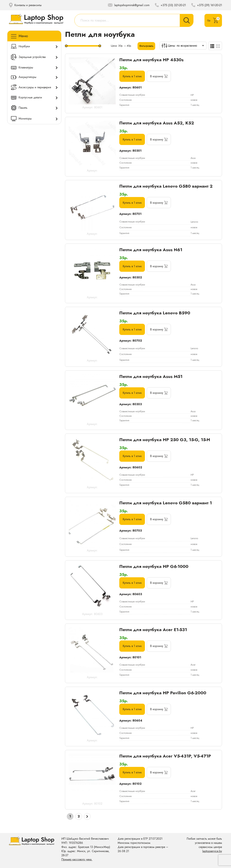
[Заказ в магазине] (186, 46)
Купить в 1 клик (133, 76)
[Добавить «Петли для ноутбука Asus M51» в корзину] (160, 394)
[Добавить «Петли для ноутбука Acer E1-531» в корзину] (160, 648)
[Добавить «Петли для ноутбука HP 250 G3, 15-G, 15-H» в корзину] (160, 458)
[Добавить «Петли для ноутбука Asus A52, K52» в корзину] (160, 140)
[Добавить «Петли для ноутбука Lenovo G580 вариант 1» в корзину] (160, 521)
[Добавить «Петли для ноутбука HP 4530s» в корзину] (160, 76)
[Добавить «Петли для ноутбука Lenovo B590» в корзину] (160, 330)
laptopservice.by (212, 851)
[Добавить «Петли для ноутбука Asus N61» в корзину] (160, 267)
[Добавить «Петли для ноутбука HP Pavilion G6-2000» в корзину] (160, 711)
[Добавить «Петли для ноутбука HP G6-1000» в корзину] (160, 585)
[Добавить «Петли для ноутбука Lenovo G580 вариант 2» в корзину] (160, 203)
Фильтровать (147, 46)
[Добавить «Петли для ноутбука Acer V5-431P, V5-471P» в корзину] (160, 775)
